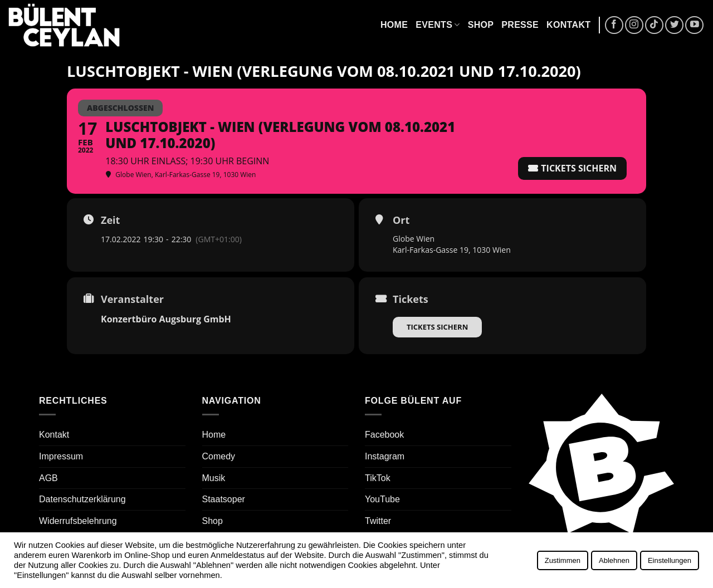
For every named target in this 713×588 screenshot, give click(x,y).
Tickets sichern (437, 327)
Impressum (61, 456)
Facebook (384, 435)
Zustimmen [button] (563, 560)
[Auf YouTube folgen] (694, 25)
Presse (520, 25)
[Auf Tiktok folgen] (654, 25)
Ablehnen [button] (614, 560)
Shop (481, 25)
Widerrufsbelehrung (78, 521)
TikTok (378, 478)
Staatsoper (224, 499)
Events (438, 25)
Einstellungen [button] (670, 560)
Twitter (378, 521)
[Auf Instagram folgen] (634, 25)
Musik (214, 478)
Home (394, 25)
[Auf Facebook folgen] (614, 25)
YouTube (382, 499)
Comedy (219, 456)
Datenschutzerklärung (82, 499)
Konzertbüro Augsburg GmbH (166, 319)
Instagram (385, 456)
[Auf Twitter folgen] (674, 25)
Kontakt (568, 25)
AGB (48, 478)
